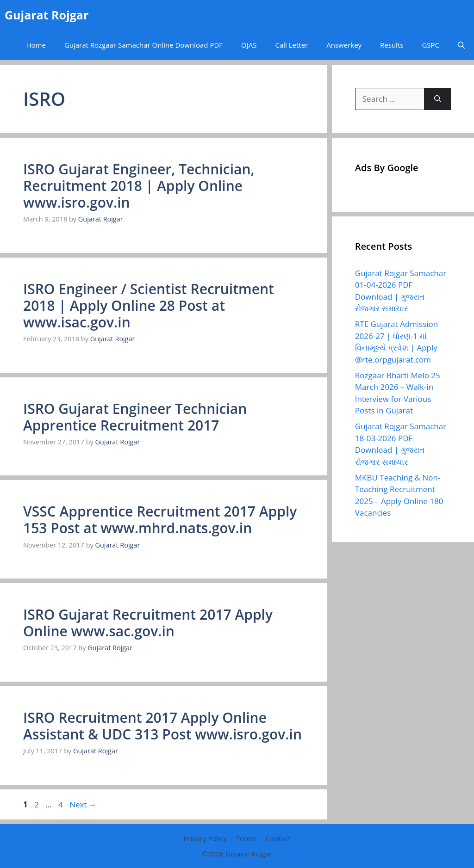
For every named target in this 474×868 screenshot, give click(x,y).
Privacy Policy (205, 838)
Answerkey (344, 45)
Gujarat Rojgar (47, 15)
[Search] (438, 99)
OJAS (249, 45)
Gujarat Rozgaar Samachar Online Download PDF (143, 45)
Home (36, 45)
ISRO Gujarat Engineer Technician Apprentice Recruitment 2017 (135, 417)
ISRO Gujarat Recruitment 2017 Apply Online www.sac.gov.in (148, 623)
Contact (278, 838)
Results (392, 45)
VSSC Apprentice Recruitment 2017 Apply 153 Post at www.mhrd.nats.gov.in (160, 520)
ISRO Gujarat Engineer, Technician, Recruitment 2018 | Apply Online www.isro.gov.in (139, 186)
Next (83, 804)
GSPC (430, 45)
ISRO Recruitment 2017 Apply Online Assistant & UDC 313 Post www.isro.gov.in (162, 726)
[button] (461, 45)
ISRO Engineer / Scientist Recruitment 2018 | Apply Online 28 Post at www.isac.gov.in (149, 305)
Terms (246, 838)
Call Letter (291, 45)
